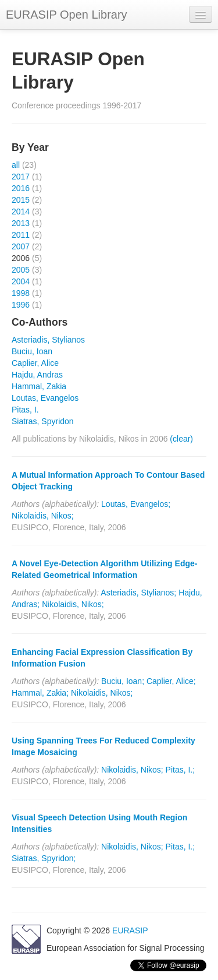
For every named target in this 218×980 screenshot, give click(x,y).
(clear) (181, 439)
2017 (21, 177)
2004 (21, 281)
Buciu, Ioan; (123, 681)
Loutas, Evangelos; (136, 504)
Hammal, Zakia (39, 386)
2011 (21, 235)
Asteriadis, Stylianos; (138, 593)
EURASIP (130, 930)
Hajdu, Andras (37, 375)
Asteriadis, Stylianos (48, 340)
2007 (21, 246)
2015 (21, 200)
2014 (21, 211)
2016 (21, 188)
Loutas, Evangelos (45, 398)
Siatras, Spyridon (43, 421)
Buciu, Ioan (32, 351)
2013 (21, 223)
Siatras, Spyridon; (44, 858)
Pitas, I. (25, 410)
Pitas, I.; (181, 770)
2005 (21, 270)
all (16, 165)
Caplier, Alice (35, 363)
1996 (21, 305)
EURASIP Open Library (67, 15)
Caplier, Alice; (171, 681)
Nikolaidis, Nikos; (43, 516)
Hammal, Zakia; (40, 693)
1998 (21, 293)
